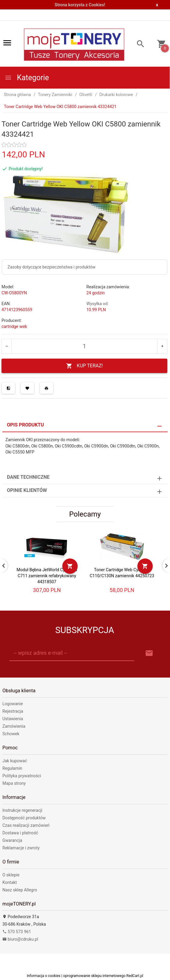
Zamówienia (14, 726)
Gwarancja (12, 840)
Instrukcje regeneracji (22, 810)
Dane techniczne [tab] (28, 477)
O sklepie (11, 875)
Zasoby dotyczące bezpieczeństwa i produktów (52, 267)
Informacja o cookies (44, 976)
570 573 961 (17, 932)
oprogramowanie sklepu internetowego (94, 976)
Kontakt (10, 882)
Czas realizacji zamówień (26, 825)
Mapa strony (14, 783)
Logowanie (13, 704)
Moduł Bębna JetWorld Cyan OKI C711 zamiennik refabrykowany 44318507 (47, 576)
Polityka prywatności (22, 776)
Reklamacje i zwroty (21, 848)
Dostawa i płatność (20, 833)
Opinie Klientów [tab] (27, 490)
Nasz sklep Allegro (20, 890)
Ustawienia (13, 719)
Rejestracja (13, 711)
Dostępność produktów (24, 818)
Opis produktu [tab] (25, 425)
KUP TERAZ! (85, 366)
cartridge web (14, 326)
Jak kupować (15, 761)
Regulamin (12, 768)
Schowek (11, 734)
